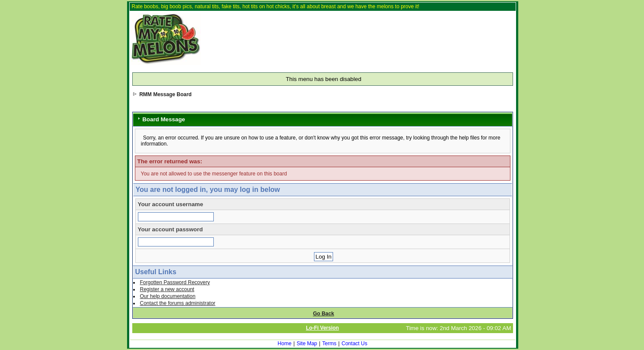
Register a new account (167, 289)
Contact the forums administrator (178, 303)
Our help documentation (168, 296)
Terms (329, 344)
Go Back (324, 314)
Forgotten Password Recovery (175, 282)
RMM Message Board (165, 94)
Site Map (307, 344)
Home (284, 344)
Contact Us (355, 344)
